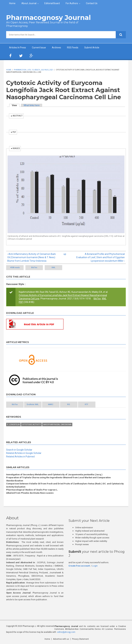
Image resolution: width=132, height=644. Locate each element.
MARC (51, 404)
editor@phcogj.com (66, 632)
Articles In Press (18, 48)
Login (95, 566)
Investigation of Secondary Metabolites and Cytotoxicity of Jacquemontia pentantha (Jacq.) (54, 475)
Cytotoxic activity (31, 425)
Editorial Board (52, 3)
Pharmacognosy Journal (48, 17)
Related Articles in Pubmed (20, 457)
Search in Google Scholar (19, 450)
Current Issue (39, 48)
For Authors (72, 3)
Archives (56, 48)
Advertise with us (61, 639)
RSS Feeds (73, 48)
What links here (32, 105)
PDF (21, 302)
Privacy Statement (80, 639)
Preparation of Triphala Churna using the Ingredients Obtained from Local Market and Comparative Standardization (58, 479)
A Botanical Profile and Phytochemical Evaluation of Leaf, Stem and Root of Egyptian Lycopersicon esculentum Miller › (100, 257)
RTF (86, 404)
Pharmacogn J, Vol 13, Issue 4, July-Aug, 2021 (34, 70)
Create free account (79, 566)
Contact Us (92, 3)
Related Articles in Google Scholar (24, 453)
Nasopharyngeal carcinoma (57, 425)
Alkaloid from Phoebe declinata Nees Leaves (30, 493)
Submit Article (92, 48)
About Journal (29, 3)
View (16, 105)
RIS (69, 404)
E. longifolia (13, 425)
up (65, 254)
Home (12, 3)
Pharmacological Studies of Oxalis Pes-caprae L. (32, 490)
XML (53, 268)
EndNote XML (33, 404)
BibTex (34, 268)
